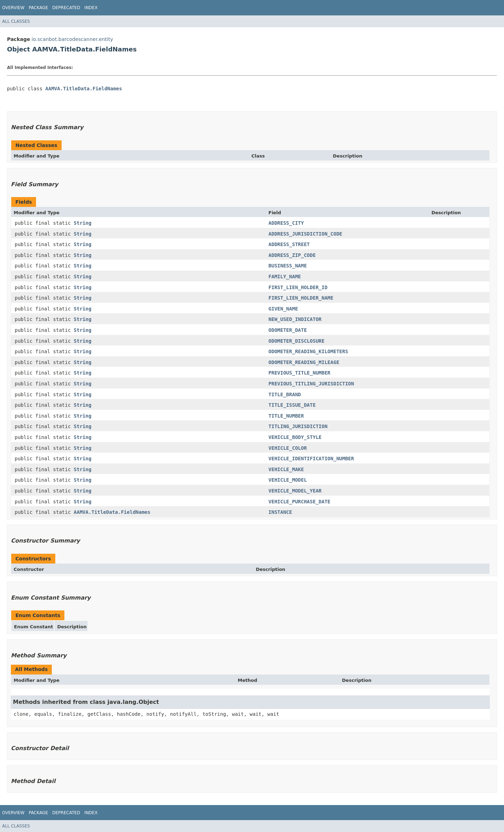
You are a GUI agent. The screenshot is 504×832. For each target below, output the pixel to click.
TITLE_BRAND (285, 394)
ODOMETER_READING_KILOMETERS (308, 351)
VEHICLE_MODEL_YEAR (295, 491)
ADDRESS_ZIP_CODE (292, 255)
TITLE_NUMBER (286, 416)
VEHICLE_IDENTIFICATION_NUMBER (311, 459)
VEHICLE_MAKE (286, 469)
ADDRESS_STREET (289, 244)
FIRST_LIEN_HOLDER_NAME (301, 298)
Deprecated (66, 8)
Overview (13, 8)
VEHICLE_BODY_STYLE (295, 437)
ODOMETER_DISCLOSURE (296, 341)
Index (91, 8)
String (83, 223)
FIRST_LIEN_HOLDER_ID (298, 287)
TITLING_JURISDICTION (298, 426)
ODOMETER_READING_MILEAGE (304, 362)
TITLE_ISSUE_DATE (292, 405)
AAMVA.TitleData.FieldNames (84, 89)
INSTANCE (280, 512)
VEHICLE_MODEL (288, 480)
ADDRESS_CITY (286, 223)
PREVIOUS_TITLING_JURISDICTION (311, 384)
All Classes (16, 21)
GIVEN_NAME (283, 309)
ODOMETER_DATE (288, 330)
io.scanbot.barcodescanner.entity (72, 39)
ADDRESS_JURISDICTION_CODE (305, 234)
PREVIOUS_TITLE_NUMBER (299, 373)
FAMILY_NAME (285, 277)
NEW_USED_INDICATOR (295, 319)
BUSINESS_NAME (288, 266)
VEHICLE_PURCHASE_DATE (299, 502)
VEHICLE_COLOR (288, 448)
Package (38, 8)
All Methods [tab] (31, 669)
